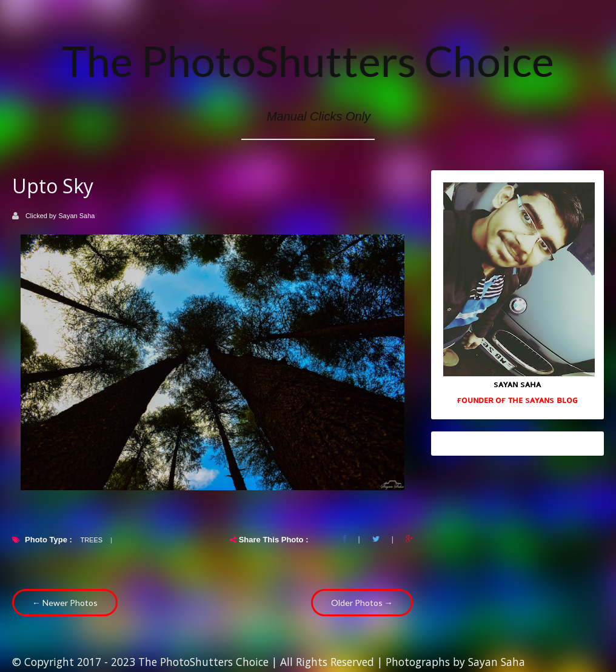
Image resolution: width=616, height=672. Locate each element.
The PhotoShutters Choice (308, 61)
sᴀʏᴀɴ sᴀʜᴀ (517, 384)
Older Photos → (362, 603)
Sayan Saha (77, 216)
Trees (91, 540)
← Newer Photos (65, 603)
